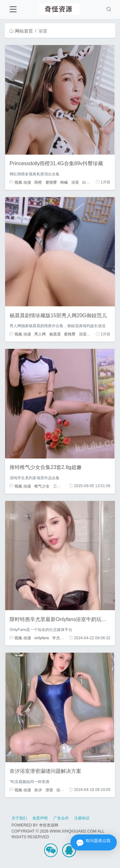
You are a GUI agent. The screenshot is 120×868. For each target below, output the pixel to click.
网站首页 (21, 31)
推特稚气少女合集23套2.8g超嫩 (46, 467)
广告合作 (61, 818)
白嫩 (86, 182)
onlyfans (42, 638)
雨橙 (38, 182)
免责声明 (40, 818)
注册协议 (82, 818)
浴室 (75, 182)
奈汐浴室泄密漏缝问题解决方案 (45, 771)
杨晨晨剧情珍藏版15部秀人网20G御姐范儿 (58, 315)
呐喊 (64, 182)
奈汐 (38, 790)
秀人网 (40, 334)
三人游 (59, 486)
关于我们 (19, 818)
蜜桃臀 (51, 182)
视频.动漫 (20, 182)
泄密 (49, 790)
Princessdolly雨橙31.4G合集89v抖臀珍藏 (56, 163)
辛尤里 (58, 638)
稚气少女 (42, 486)
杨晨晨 (55, 334)
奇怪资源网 (49, 825)
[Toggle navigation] (13, 9)
